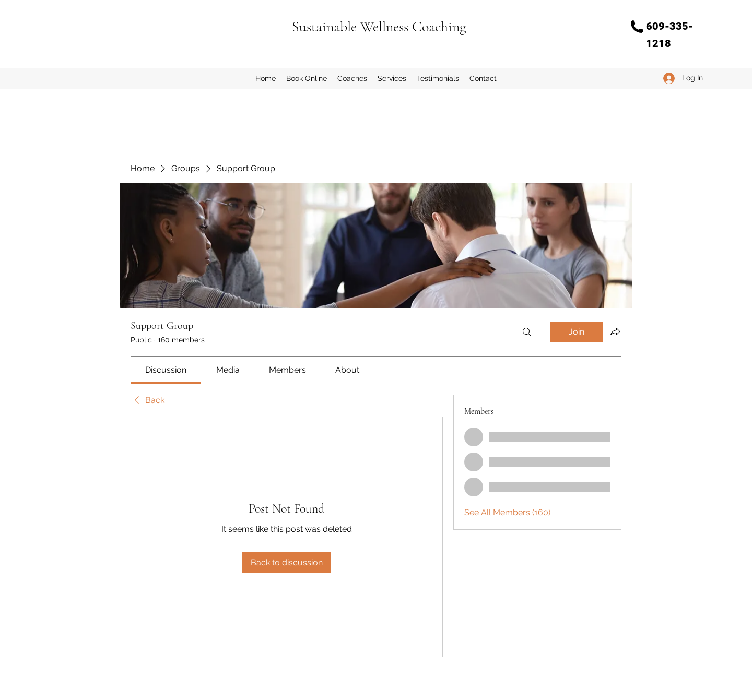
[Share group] (615, 331)
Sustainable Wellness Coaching (379, 27)
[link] (166, 370)
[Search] (527, 332)
